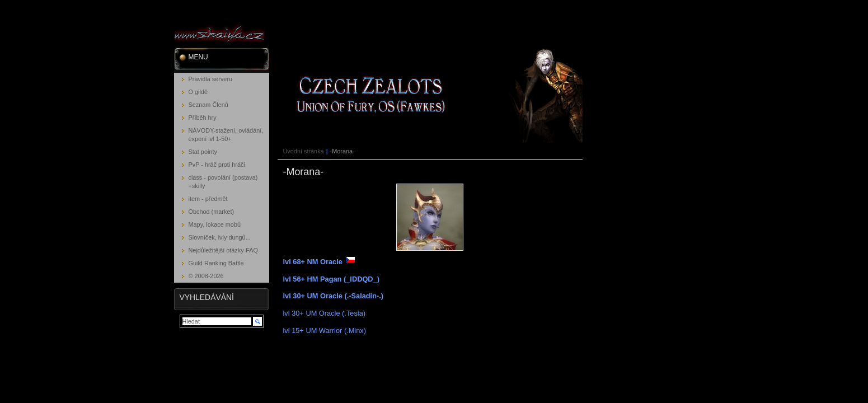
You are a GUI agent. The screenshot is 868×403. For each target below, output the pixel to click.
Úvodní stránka (304, 151)
